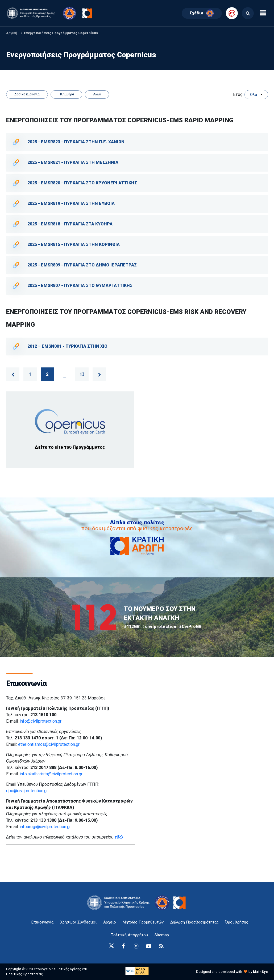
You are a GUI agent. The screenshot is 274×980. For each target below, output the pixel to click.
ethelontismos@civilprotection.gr (49, 744)
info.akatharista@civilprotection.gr (51, 774)
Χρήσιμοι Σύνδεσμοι (78, 922)
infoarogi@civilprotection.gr (45, 827)
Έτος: (238, 94)
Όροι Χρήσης (237, 922)
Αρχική (12, 33)
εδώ (119, 837)
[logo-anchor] (120, 903)
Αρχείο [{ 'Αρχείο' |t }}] (110, 922)
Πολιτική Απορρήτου (129, 935)
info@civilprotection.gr (41, 721)
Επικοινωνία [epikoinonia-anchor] (42, 922)
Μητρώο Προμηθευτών (143, 922)
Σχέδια (202, 13)
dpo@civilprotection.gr (27, 791)
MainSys (260, 972)
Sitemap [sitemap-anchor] (162, 935)
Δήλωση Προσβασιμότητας (194, 922)
